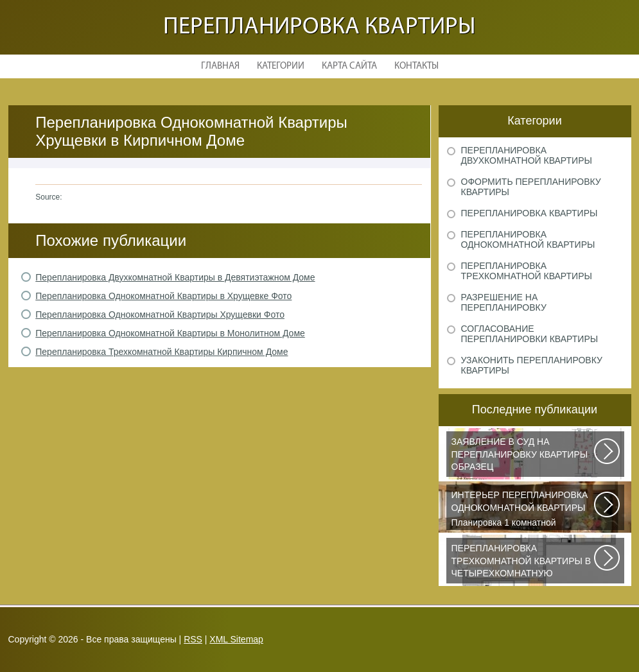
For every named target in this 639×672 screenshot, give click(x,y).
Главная (220, 66)
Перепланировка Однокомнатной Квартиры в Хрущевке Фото (163, 296)
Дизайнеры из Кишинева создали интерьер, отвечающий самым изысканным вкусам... (523, 563)
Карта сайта (349, 66)
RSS (193, 639)
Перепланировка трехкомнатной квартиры (527, 271)
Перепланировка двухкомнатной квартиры (527, 155)
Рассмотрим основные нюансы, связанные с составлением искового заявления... (523, 456)
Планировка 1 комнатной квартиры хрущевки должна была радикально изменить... (523, 510)
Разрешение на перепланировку (504, 302)
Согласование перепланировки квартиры (530, 334)
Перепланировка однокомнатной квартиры (528, 239)
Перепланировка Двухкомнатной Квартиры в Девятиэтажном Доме (175, 277)
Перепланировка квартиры (319, 27)
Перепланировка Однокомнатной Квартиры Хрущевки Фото (160, 314)
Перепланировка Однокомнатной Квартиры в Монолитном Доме (170, 333)
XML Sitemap (236, 639)
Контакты (416, 66)
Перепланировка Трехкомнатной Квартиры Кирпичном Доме (162, 352)
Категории (281, 66)
